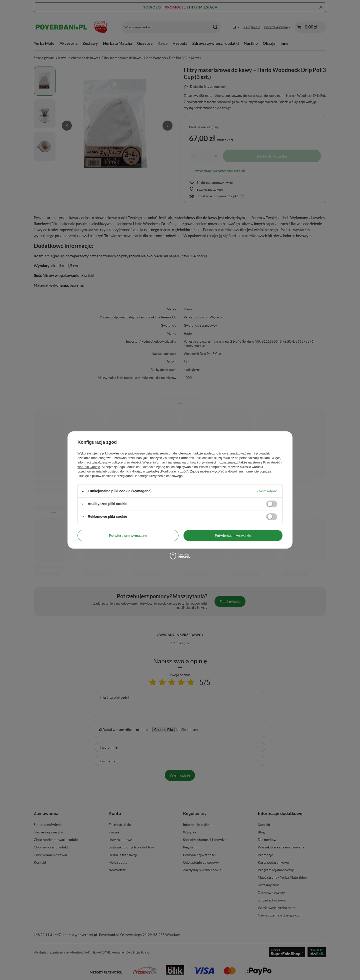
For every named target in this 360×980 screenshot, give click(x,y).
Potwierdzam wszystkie (233, 535)
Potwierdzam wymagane (128, 535)
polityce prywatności (126, 462)
